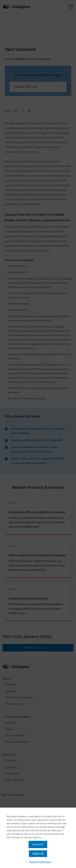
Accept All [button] (38, 844)
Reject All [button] (38, 854)
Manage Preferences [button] (40, 862)
